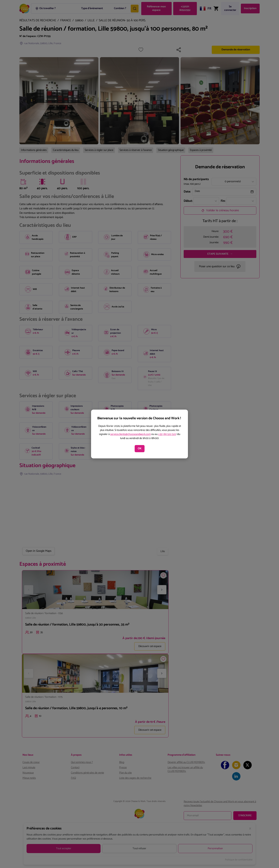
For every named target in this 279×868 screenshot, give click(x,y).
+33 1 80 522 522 (167, 434)
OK (140, 449)
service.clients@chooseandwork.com (130, 434)
